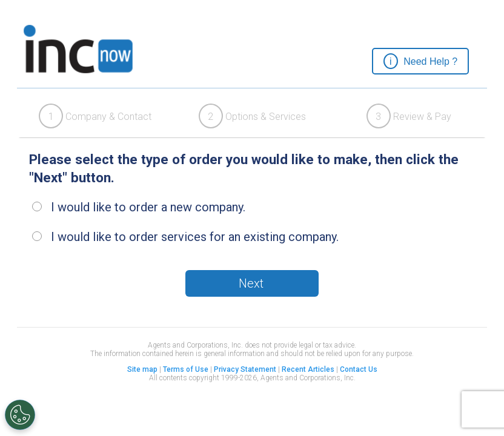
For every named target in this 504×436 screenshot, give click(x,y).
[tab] (95, 116)
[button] (420, 61)
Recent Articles (308, 369)
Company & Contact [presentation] (95, 116)
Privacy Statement (245, 369)
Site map (142, 369)
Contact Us (359, 369)
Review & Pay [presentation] (409, 116)
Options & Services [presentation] (252, 116)
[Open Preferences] (20, 415)
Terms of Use (186, 369)
